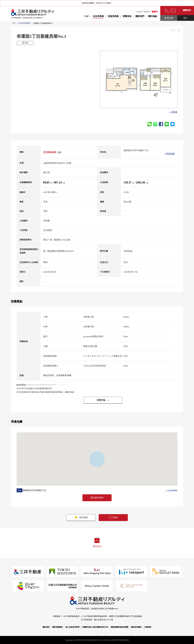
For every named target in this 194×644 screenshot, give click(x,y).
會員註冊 (169, 18)
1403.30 (141, 182)
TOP (87, 16)
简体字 (147, 12)
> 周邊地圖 (169, 154)
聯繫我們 (187, 10)
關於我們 (46, 627)
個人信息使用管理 (73, 627)
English (139, 12)
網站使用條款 (136, 627)
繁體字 (155, 12)
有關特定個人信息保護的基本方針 (95, 627)
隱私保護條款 (58, 627)
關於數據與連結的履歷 (120, 627)
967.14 (58, 182)
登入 (186, 18)
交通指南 (148, 627)
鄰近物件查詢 (97, 498)
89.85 (47, 182)
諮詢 (113, 517)
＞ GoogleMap (171, 490)
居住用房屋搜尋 (24, 23)
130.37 (128, 182)
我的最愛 (81, 517)
